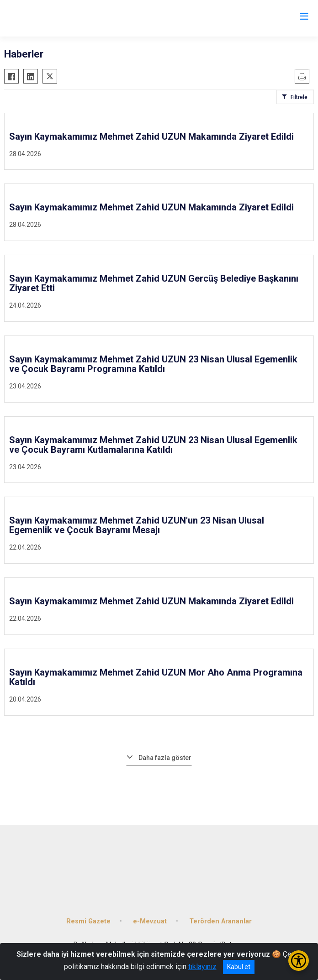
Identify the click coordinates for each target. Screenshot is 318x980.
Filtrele (299, 97)
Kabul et (239, 967)
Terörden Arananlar (220, 921)
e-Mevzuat (150, 921)
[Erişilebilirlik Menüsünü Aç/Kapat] (299, 961)
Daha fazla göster (165, 758)
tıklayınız (202, 967)
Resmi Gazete (88, 921)
